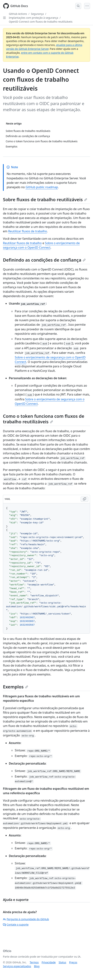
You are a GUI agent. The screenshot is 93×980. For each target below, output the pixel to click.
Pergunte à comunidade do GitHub (26, 919)
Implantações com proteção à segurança (33, 18)
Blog (37, 966)
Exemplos (15, 687)
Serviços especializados (17, 966)
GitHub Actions (18, 14)
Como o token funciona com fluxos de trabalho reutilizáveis (44, 419)
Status (62, 962)
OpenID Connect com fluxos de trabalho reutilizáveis (41, 22)
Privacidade (49, 962)
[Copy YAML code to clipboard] (85, 499)
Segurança (37, 14)
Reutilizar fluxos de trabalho (27, 231)
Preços (73, 962)
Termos (34, 962)
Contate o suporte (16, 925)
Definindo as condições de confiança (44, 260)
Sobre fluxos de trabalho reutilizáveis (45, 199)
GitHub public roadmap (42, 187)
